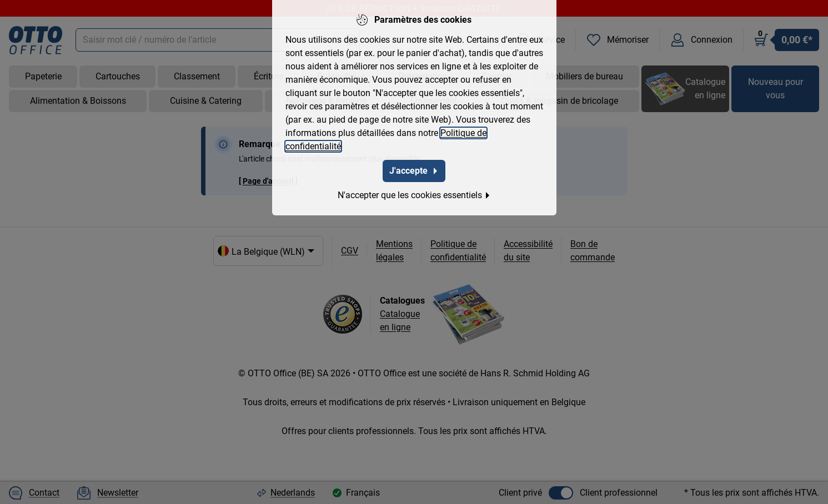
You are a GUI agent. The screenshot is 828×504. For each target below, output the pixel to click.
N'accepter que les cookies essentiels (414, 195)
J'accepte (414, 171)
